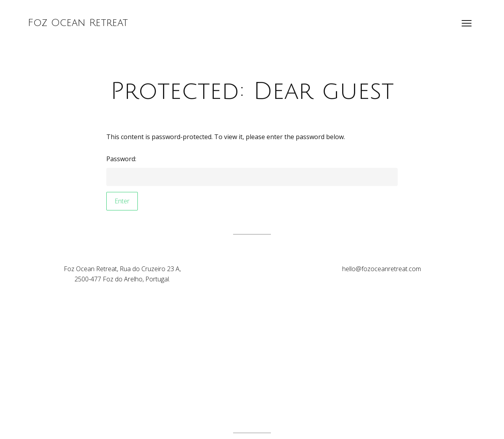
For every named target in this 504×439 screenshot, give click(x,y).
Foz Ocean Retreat (78, 23)
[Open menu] (467, 23)
